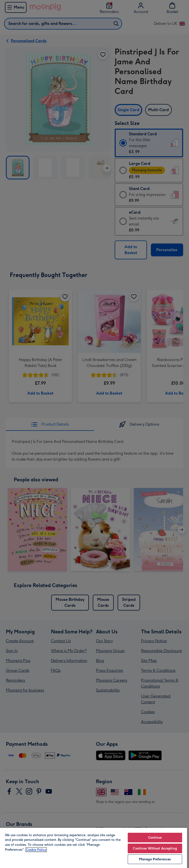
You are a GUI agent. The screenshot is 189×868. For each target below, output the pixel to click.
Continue (155, 838)
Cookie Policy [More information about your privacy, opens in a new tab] (36, 850)
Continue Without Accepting (155, 848)
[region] (94, 848)
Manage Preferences (155, 859)
